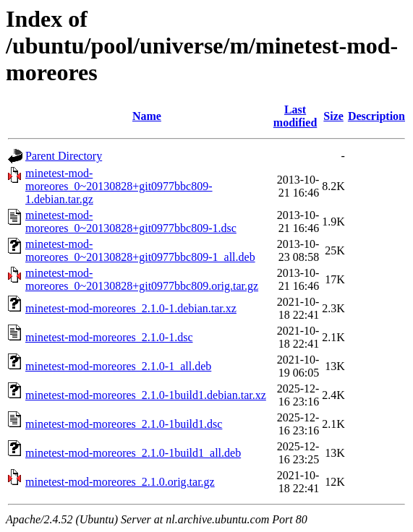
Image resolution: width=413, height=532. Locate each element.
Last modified (295, 116)
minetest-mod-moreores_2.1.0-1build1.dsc (124, 424)
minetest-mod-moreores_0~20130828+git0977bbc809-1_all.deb (140, 250)
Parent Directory (64, 156)
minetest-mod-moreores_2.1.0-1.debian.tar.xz (131, 308)
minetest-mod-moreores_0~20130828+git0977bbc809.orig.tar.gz (142, 279)
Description (376, 116)
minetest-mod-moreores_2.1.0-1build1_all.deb (133, 453)
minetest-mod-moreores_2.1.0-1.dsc (109, 337)
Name (147, 116)
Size (333, 116)
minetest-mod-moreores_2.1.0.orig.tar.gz (120, 482)
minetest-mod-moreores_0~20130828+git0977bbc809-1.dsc (131, 222)
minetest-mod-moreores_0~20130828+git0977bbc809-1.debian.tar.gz (119, 186)
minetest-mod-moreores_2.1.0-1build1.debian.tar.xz (146, 395)
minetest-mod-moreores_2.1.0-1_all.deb (118, 366)
